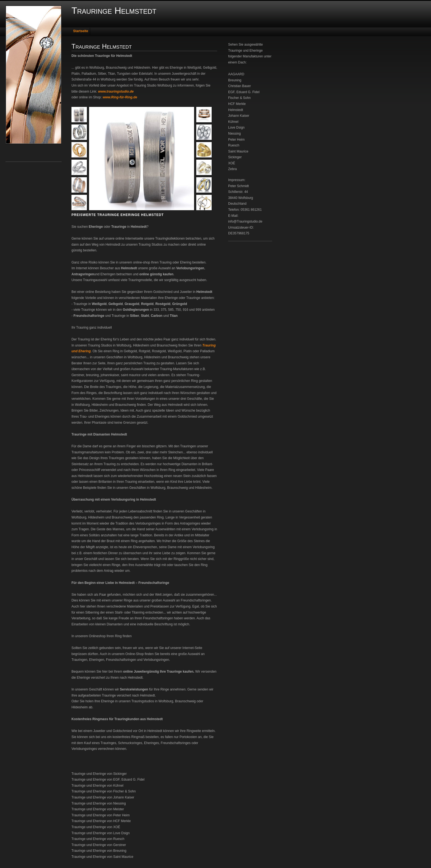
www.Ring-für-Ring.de (120, 97)
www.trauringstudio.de (116, 91)
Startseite (81, 31)
